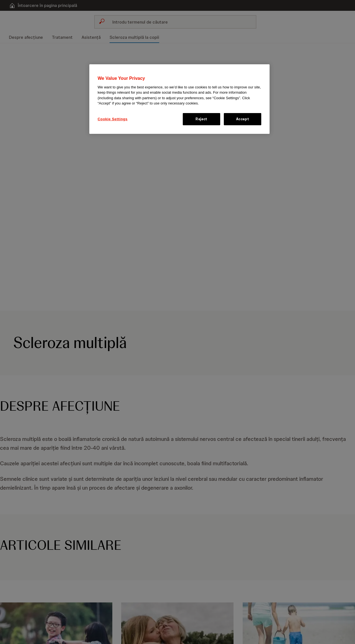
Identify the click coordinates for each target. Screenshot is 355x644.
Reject (201, 119)
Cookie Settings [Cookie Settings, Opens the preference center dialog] (113, 119)
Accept (243, 119)
